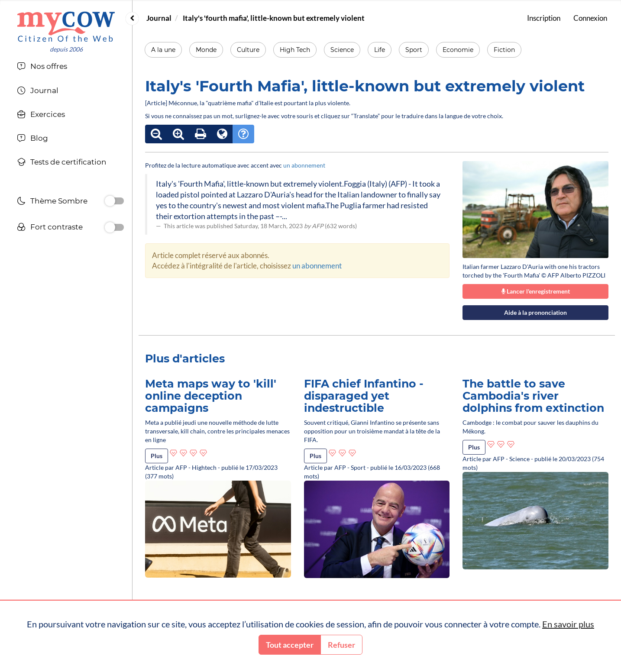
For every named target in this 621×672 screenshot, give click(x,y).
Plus (157, 456)
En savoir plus (568, 624)
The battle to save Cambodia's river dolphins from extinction (533, 396)
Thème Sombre (52, 202)
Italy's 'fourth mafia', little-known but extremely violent (274, 18)
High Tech (295, 50)
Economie (458, 50)
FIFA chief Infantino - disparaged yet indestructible (364, 396)
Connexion (590, 18)
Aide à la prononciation (535, 312)
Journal (159, 18)
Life (380, 50)
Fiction (504, 50)
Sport (414, 50)
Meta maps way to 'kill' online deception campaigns (211, 396)
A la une (163, 50)
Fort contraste (50, 228)
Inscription (544, 18)
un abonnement (304, 165)
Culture (248, 50)
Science (342, 50)
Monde (206, 50)
